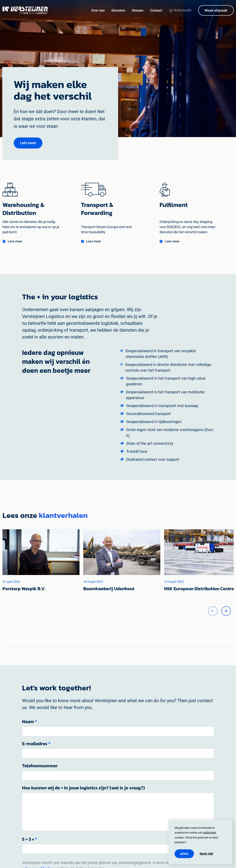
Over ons (98, 10)
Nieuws (138, 10)
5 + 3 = (30, 839)
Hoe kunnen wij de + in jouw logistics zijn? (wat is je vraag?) (83, 788)
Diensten (118, 10)
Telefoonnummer (40, 766)
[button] (28, 143)
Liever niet (206, 854)
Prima (184, 854)
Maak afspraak (216, 10)
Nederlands (180, 10)
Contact (156, 10)
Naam (30, 722)
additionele (210, 833)
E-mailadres (36, 744)
